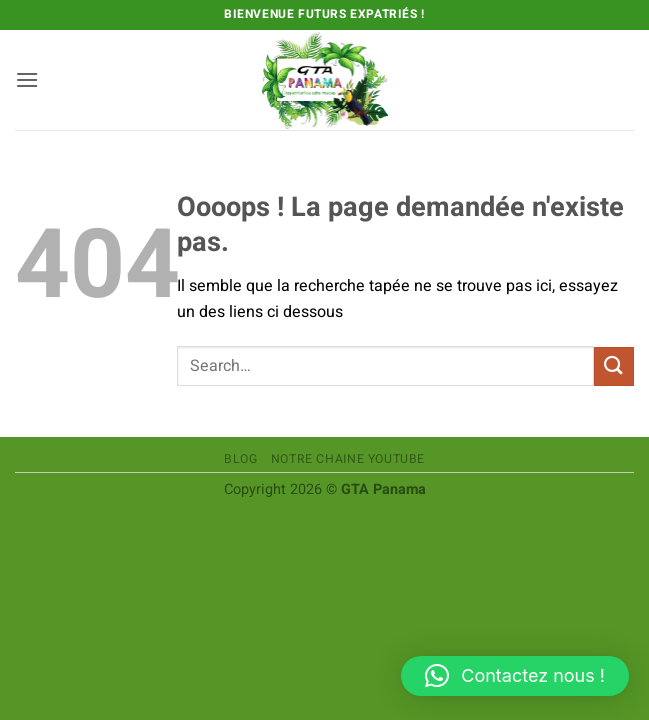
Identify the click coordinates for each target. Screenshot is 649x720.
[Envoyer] (614, 366)
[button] (27, 79)
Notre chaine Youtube (348, 459)
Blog (240, 459)
